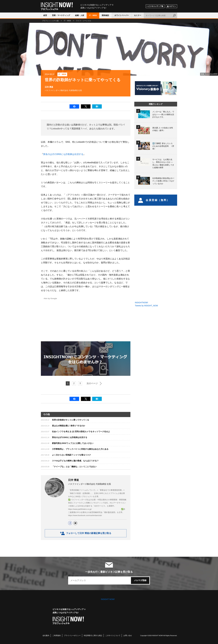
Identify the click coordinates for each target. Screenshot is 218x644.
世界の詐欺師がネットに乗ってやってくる (70, 420)
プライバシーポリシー (72, 636)
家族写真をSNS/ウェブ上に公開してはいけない (73, 443)
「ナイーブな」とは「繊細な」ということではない (74, 467)
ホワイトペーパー (122, 15)
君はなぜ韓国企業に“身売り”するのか (69, 426)
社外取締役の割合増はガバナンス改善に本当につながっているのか (163, 181)
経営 (45, 15)
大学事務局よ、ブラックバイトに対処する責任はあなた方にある (80, 449)
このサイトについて (113, 636)
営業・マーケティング (61, 15)
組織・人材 (80, 15)
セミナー (138, 15)
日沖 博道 (49, 87)
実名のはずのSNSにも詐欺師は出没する (63, 154)
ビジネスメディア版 (156, 6)
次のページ (92, 383)
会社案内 (46, 636)
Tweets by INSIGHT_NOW (146, 306)
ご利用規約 (57, 636)
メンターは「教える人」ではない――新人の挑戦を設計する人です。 (163, 114)
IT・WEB (93, 15)
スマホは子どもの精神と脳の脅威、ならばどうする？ (75, 461)
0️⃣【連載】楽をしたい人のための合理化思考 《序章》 (163, 146)
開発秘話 (105, 15)
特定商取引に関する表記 (93, 636)
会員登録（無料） (154, 200)
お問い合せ (128, 636)
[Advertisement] (101, 316)
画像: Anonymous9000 (209, 74)
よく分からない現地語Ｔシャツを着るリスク (71, 455)
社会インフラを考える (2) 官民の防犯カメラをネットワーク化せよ (81, 432)
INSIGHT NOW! (57, 6)
